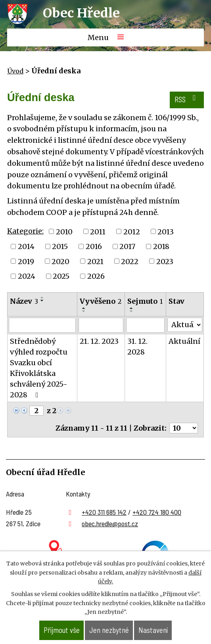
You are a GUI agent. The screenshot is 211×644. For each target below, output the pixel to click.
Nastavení (153, 630)
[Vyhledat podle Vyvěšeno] (101, 325)
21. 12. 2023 (99, 341)
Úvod (15, 71)
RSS (187, 99)
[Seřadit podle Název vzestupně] (42, 297)
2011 (98, 231)
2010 (64, 231)
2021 (95, 261)
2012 (132, 231)
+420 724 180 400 (157, 512)
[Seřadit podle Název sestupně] (42, 301)
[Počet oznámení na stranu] (184, 428)
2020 (60, 261)
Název (24, 301)
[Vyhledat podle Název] (42, 325)
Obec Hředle (81, 13)
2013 (166, 231)
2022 (130, 261)
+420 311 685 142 (104, 512)
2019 (26, 261)
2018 (161, 246)
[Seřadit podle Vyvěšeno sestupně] (84, 311)
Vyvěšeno (101, 301)
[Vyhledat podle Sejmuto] (145, 325)
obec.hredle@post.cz (110, 523)
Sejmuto (145, 301)
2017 (127, 246)
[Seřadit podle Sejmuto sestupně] (132, 311)
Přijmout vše (62, 630)
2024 (27, 276)
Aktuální (184, 341)
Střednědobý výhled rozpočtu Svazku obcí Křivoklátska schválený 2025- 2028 (39, 368)
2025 (61, 276)
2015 (60, 246)
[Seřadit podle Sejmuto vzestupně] (132, 308)
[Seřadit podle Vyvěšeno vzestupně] (84, 308)
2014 (26, 246)
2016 (94, 246)
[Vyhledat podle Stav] (185, 325)
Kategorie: (25, 231)
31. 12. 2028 (137, 347)
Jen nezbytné (109, 630)
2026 (96, 276)
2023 (165, 261)
